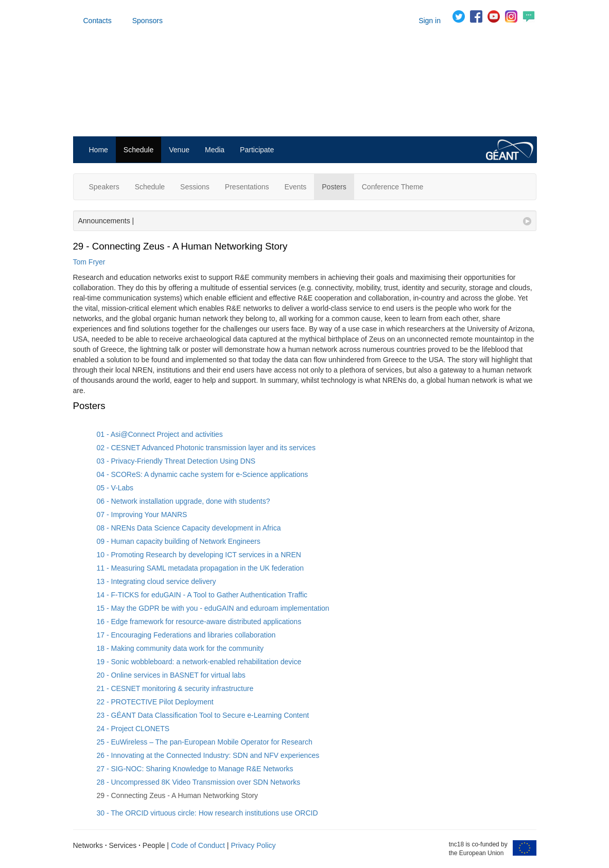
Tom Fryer (89, 262)
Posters (334, 187)
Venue (179, 150)
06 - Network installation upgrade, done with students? (184, 501)
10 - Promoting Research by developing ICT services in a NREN (199, 555)
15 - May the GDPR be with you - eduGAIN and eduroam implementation (213, 608)
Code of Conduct (198, 845)
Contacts (98, 21)
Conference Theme (393, 187)
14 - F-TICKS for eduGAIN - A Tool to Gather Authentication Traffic (202, 595)
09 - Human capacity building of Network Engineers (179, 541)
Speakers (104, 187)
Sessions (195, 187)
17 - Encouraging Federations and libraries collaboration (186, 635)
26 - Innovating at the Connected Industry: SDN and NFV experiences (208, 755)
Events (295, 187)
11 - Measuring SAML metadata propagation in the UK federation (201, 568)
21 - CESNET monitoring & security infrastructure (175, 688)
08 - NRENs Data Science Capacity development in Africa (189, 528)
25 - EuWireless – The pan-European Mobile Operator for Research (205, 742)
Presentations (247, 187)
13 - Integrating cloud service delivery (156, 581)
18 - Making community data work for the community (180, 648)
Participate (257, 150)
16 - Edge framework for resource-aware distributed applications (199, 622)
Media (215, 150)
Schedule (138, 150)
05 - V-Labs (115, 488)
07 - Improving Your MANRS (142, 515)
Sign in (430, 21)
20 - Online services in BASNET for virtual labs (171, 675)
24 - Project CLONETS (133, 729)
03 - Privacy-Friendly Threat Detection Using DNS (176, 461)
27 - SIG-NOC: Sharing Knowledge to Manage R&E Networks (195, 769)
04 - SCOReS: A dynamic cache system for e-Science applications (203, 474)
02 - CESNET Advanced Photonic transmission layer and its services (206, 448)
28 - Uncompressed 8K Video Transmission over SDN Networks (199, 782)
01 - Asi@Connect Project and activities (160, 434)
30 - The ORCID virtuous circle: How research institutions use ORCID (207, 813)
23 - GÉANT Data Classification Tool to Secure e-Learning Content (203, 715)
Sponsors (147, 21)
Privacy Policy (253, 845)
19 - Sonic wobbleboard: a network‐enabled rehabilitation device (199, 662)
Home (99, 150)
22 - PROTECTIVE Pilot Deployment (155, 702)
